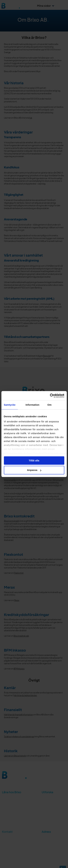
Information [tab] (32, 405)
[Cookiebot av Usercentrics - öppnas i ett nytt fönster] (50, 396)
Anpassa (34, 470)
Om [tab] (49, 405)
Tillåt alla (34, 460)
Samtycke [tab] (10, 405)
